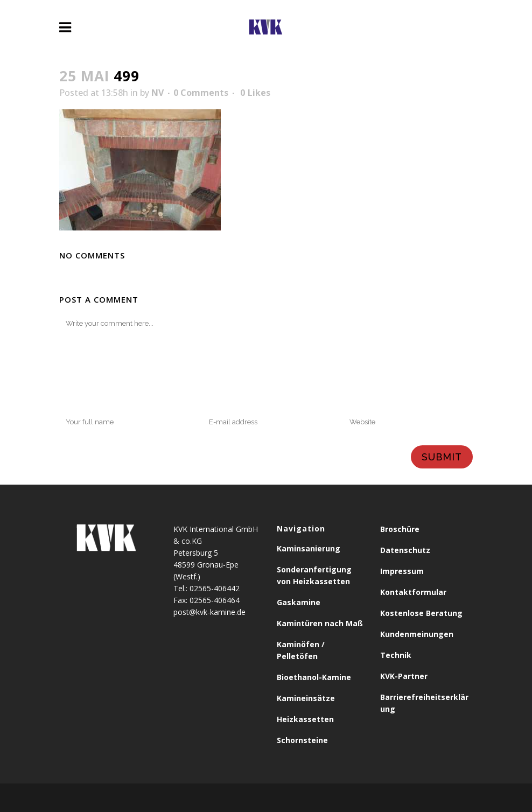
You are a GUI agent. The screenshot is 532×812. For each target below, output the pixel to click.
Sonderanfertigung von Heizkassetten (314, 575)
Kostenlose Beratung (421, 613)
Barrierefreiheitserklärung (424, 703)
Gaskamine (299, 602)
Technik (396, 655)
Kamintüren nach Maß (320, 623)
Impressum (402, 571)
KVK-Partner (404, 676)
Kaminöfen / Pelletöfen (301, 650)
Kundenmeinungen (417, 634)
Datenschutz (405, 550)
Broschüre (400, 529)
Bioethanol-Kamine (314, 677)
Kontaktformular (413, 592)
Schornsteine (302, 740)
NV (157, 93)
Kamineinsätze (306, 698)
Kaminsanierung (309, 548)
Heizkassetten (305, 719)
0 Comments (201, 93)
